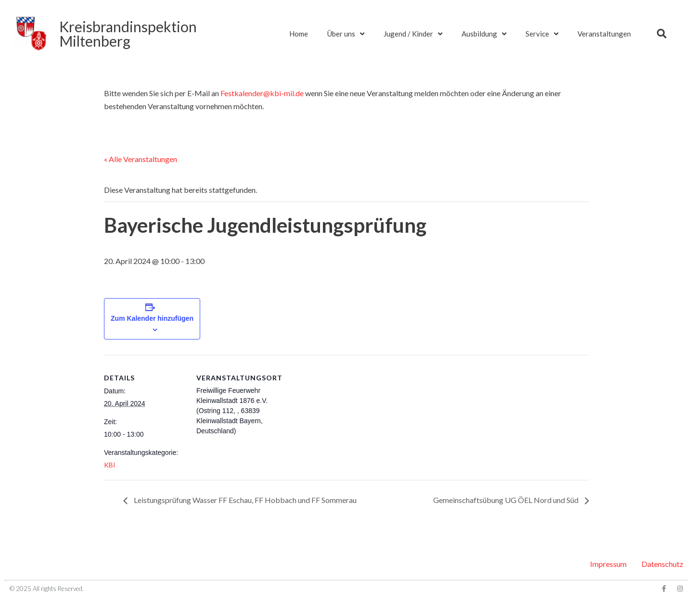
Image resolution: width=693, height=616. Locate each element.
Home (299, 34)
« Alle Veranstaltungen (141, 159)
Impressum (608, 564)
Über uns (346, 34)
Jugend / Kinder (413, 34)
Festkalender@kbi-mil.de (262, 93)
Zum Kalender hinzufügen (152, 318)
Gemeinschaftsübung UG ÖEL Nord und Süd (507, 500)
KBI (110, 465)
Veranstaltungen (604, 34)
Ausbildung (484, 34)
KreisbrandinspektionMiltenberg (128, 34)
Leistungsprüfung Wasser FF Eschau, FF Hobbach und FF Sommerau (244, 500)
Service (542, 34)
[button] (662, 34)
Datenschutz (662, 564)
